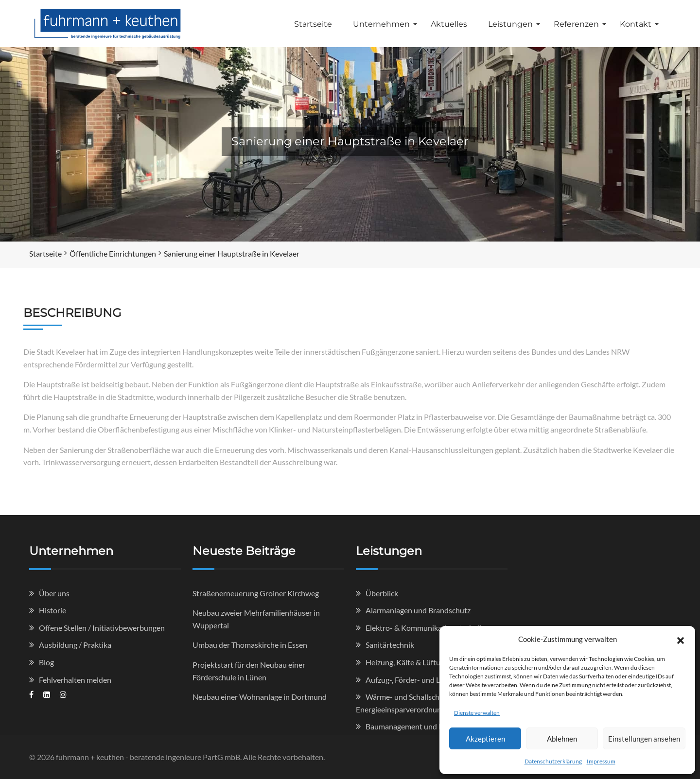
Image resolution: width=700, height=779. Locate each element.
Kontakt (636, 24)
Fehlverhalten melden (75, 680)
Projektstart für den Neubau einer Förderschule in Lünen (249, 671)
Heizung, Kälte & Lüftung (407, 662)
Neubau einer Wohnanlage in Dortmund (260, 697)
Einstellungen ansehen (644, 739)
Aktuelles (449, 24)
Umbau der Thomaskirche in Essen (250, 645)
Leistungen (510, 24)
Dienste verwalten (477, 713)
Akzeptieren (485, 739)
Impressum (601, 761)
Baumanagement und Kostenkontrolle (429, 726)
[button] (681, 639)
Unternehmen (381, 24)
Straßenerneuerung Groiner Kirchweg (256, 593)
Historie (52, 610)
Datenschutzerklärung (553, 761)
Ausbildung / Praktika (75, 645)
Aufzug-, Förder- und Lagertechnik (422, 680)
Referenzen (576, 24)
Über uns (54, 593)
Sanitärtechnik (390, 645)
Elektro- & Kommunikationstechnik (425, 628)
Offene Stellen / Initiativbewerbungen (102, 628)
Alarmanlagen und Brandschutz (418, 610)
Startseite (313, 24)
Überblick (382, 593)
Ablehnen (562, 739)
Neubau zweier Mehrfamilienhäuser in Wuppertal (256, 619)
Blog (46, 662)
